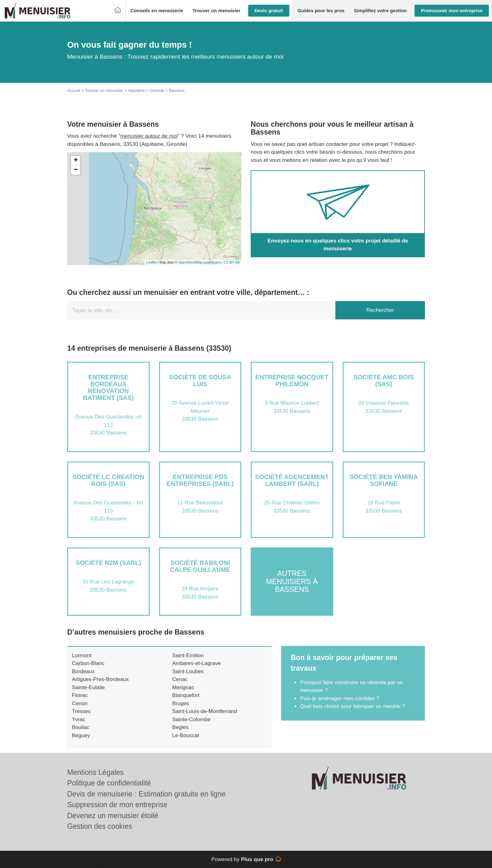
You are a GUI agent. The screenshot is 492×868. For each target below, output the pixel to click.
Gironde (157, 91)
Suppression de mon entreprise (117, 805)
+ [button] (76, 161)
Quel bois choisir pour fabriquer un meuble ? (353, 706)
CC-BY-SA (232, 262)
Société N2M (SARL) (108, 563)
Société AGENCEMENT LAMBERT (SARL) (292, 480)
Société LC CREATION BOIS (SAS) (108, 480)
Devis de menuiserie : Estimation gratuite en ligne (146, 794)
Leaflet (151, 262)
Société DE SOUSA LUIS (200, 381)
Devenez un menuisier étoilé (113, 816)
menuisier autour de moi (149, 136)
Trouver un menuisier (104, 91)
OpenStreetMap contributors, (201, 262)
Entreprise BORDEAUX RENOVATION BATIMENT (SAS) (108, 387)
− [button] (76, 170)
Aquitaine (136, 91)
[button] (157, 11)
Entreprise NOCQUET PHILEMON (292, 381)
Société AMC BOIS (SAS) (384, 381)
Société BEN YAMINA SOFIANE (384, 480)
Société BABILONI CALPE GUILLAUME (200, 566)
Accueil (74, 91)
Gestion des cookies (100, 826)
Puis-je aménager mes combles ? (340, 698)
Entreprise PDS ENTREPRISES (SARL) (200, 480)
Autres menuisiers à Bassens (292, 581)
